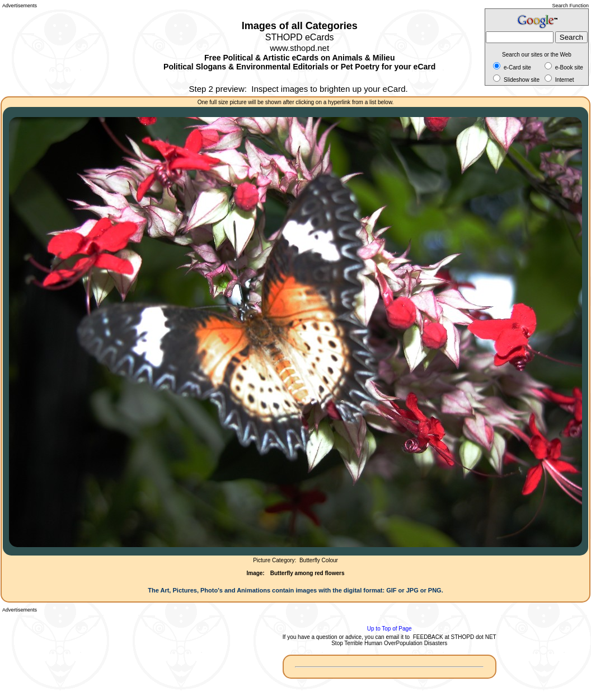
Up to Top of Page (390, 629)
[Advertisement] (53, 50)
